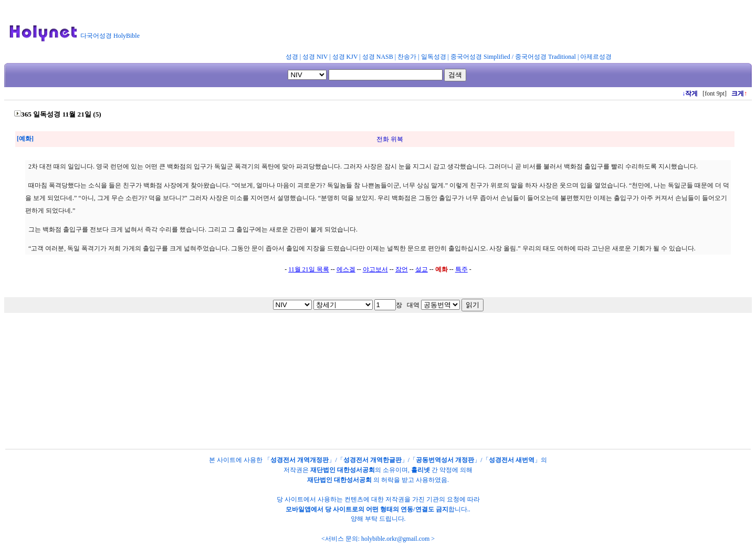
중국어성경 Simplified (480, 57)
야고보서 (375, 269)
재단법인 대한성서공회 (343, 470)
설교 (422, 269)
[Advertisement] (403, 28)
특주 (461, 269)
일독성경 (434, 57)
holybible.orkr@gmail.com (395, 539)
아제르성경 (596, 57)
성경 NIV (315, 57)
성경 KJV (345, 57)
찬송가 (407, 57)
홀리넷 (421, 470)
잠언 (402, 269)
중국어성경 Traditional (545, 57)
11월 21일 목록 (309, 269)
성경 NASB (378, 57)
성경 (292, 57)
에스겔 (346, 269)
